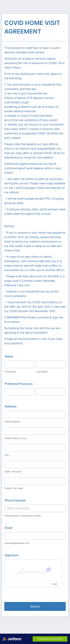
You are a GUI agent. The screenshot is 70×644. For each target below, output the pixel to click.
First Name (10, 372)
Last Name (42, 372)
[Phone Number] (35, 508)
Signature (12, 555)
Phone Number (15, 500)
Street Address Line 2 (16, 438)
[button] (33, 570)
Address (11, 406)
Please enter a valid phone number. (23, 516)
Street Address (12, 422)
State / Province (13, 472)
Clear (55, 584)
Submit (35, 606)
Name (9, 356)
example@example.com (17, 543)
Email (8, 528)
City (7, 455)
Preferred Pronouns (19, 384)
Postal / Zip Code (14, 488)
